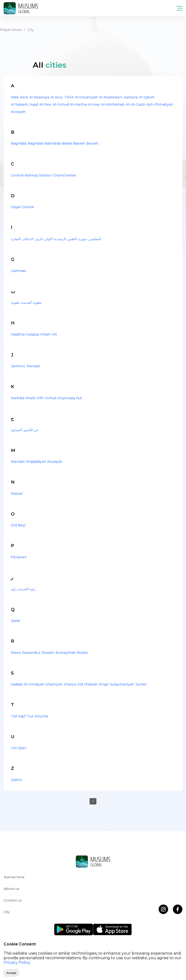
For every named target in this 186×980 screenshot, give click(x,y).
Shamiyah (54, 684)
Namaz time (14, 877)
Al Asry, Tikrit (62, 97)
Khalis (31, 398)
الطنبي (72, 239)
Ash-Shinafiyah (160, 104)
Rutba (82, 653)
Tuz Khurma (38, 716)
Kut (79, 398)
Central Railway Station (31, 175)
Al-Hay (94, 104)
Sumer (141, 684)
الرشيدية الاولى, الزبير (50, 239)
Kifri (41, 398)
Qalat (15, 621)
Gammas (19, 271)
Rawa (16, 653)
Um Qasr (19, 748)
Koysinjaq (66, 398)
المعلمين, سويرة (90, 239)
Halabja (32, 334)
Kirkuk (51, 398)
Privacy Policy (17, 962)
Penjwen (19, 557)
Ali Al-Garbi (136, 104)
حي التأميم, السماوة (25, 430)
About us (11, 889)
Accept (11, 973)
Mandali (18, 462)
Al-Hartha (78, 104)
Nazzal (17, 494)
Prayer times (11, 30)
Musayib (55, 462)
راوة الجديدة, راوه (23, 589)
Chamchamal (64, 175)
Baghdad (19, 143)
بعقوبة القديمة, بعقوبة (26, 302)
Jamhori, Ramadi (25, 366)
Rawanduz (31, 653)
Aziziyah (18, 112)
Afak (15, 97)
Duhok (28, 207)
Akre (24, 97)
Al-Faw (46, 104)
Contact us (13, 900)
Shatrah (91, 684)
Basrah (79, 143)
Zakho (16, 780)
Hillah (45, 334)
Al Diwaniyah (86, 97)
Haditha (18, 334)
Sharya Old (73, 684)
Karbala (17, 398)
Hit (54, 334)
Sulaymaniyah (122, 684)
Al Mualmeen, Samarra (118, 97)
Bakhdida (53, 143)
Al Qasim (147, 97)
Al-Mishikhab (113, 104)
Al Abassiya (39, 97)
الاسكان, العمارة (22, 239)
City (7, 912)
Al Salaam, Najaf (25, 104)
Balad (67, 143)
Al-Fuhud (61, 104)
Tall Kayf (18, 716)
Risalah (48, 653)
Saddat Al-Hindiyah (28, 684)
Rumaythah (66, 653)
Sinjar (104, 684)
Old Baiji (18, 525)
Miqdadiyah (36, 462)
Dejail (16, 207)
